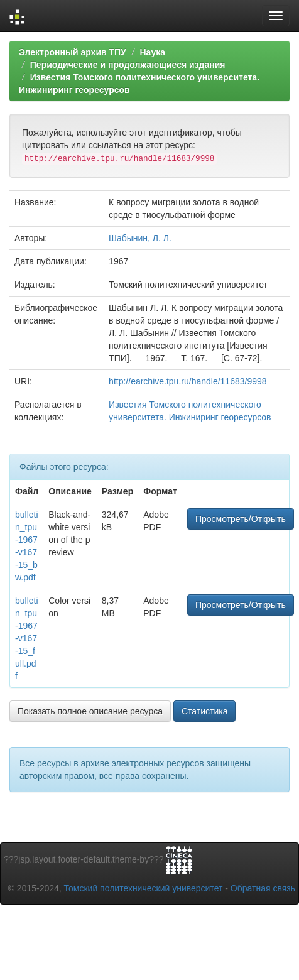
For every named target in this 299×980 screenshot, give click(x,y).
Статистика (205, 711)
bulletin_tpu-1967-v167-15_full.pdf (27, 638)
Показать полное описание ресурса (90, 711)
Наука (152, 52)
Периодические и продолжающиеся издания (128, 65)
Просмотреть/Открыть (241, 519)
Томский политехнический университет (144, 888)
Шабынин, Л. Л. (140, 238)
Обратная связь (263, 888)
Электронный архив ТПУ (73, 52)
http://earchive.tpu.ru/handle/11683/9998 (188, 381)
